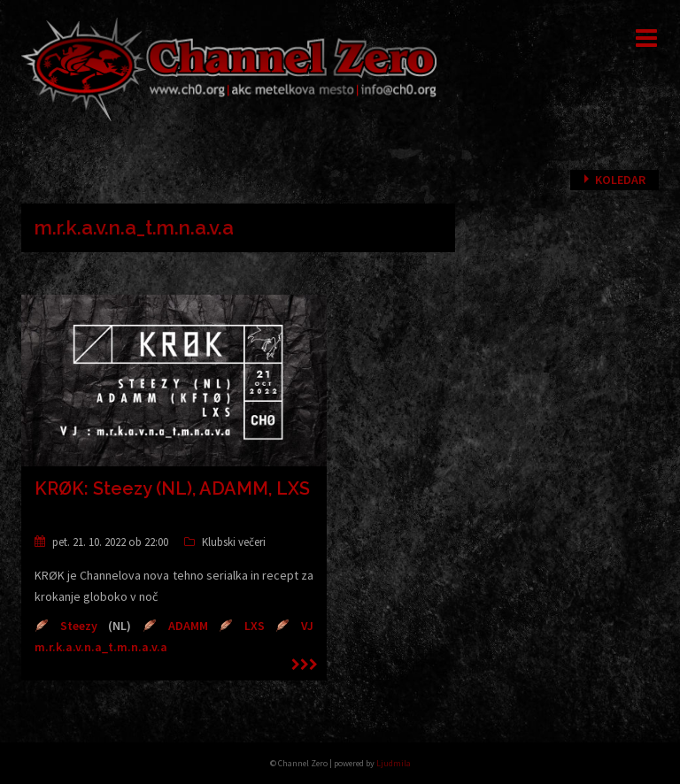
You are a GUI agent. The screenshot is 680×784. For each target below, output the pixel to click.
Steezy (79, 626)
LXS (255, 626)
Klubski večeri (234, 542)
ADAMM (188, 626)
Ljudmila (394, 763)
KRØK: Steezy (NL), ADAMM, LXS (172, 488)
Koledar (620, 180)
